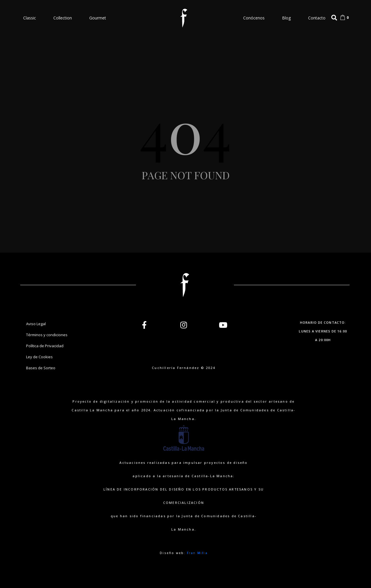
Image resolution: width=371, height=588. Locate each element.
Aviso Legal (36, 324)
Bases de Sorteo (41, 368)
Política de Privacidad (45, 346)
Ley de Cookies (39, 357)
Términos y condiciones (47, 335)
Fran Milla (197, 553)
